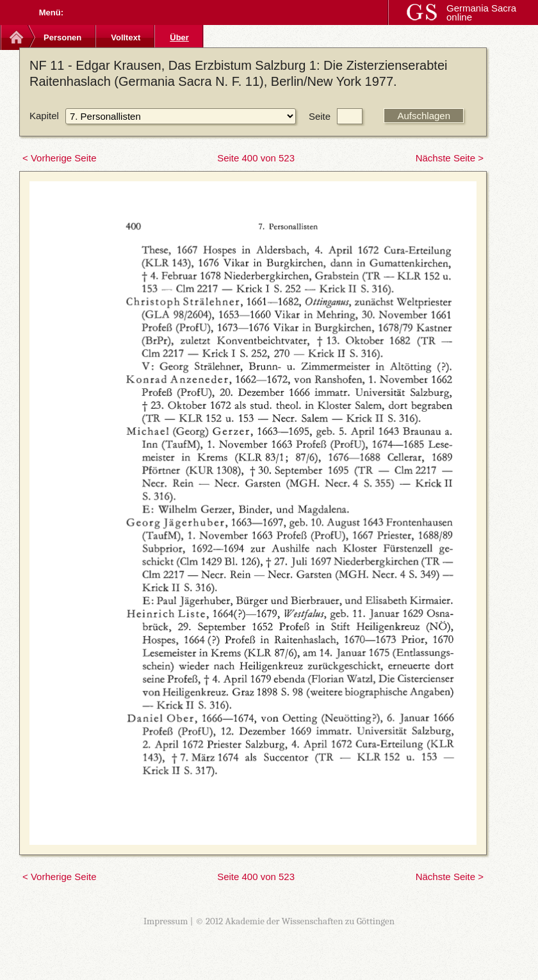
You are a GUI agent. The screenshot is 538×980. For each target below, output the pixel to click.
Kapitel (44, 116)
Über (179, 37)
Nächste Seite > (450, 158)
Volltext (126, 37)
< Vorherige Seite (60, 158)
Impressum (166, 921)
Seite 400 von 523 (256, 158)
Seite (320, 116)
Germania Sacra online (481, 12)
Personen (62, 37)
